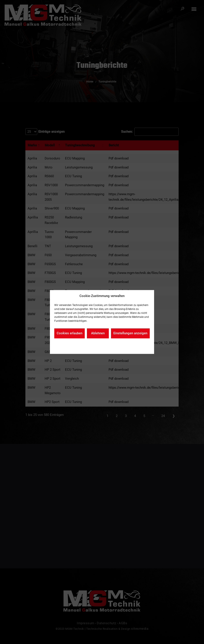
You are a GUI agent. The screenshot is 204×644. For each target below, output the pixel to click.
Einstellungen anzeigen (130, 333)
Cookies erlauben (69, 333)
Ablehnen (98, 333)
